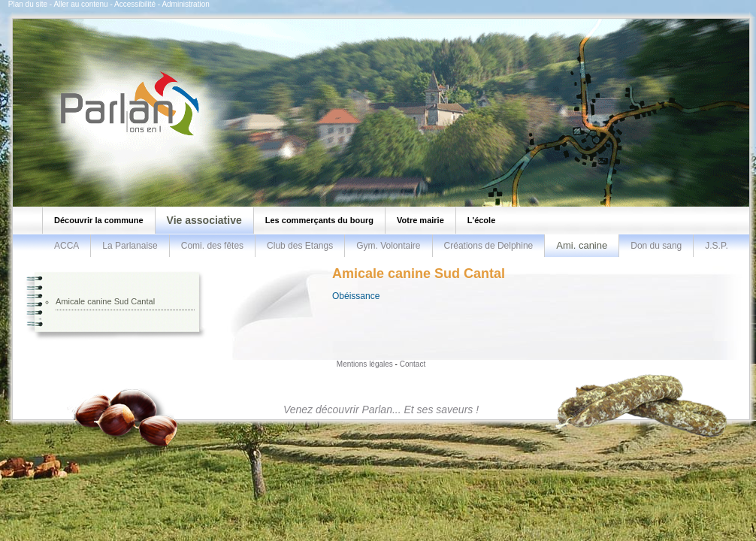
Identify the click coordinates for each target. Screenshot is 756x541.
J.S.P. (716, 246)
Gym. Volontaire (388, 246)
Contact (413, 364)
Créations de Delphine (489, 246)
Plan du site (28, 4)
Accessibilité (135, 4)
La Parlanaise (130, 246)
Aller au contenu (80, 4)
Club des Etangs (300, 246)
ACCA (67, 246)
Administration (185, 4)
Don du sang (656, 246)
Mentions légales (365, 364)
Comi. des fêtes (212, 246)
